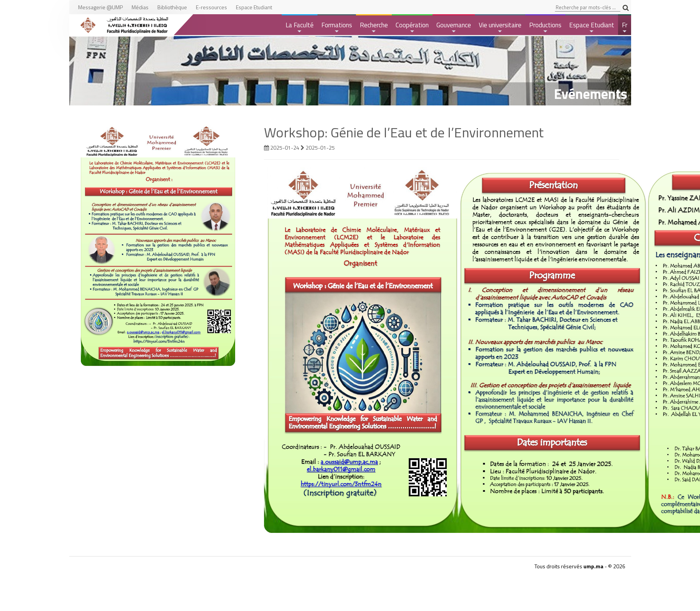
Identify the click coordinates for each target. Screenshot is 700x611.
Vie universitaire (500, 28)
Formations (337, 28)
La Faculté (300, 28)
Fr (625, 28)
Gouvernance (454, 28)
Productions (545, 28)
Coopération (412, 28)
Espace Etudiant (592, 28)
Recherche (374, 28)
